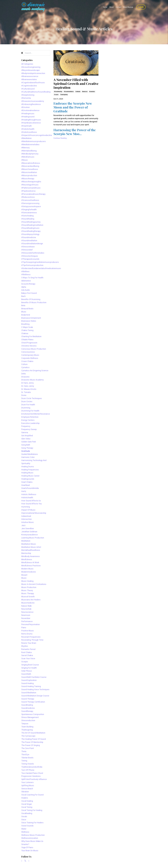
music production (29, 587)
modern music (27, 569)
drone (24, 395)
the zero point (28, 748)
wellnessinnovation (30, 838)
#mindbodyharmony (30, 154)
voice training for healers (32, 823)
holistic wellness (29, 494)
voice (24, 820)
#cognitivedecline (29, 86)
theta (24, 751)
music (24, 578)
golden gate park (29, 442)
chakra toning (27, 330)
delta (23, 374)
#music (25, 160)
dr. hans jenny (28, 386)
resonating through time (32, 640)
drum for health (28, 405)
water (24, 829)
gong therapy (27, 448)
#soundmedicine (29, 237)
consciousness (28, 352)
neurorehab (26, 609)
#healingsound (28, 117)
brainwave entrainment (31, 318)
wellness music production (33, 835)
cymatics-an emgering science (35, 371)
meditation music (29, 544)
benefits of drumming (31, 299)
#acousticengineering (31, 67)
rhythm (25, 646)
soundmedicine (28, 708)
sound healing (27, 683)
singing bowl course (30, 665)
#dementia (26, 98)
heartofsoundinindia (30, 488)
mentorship (26, 553)
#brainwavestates (29, 79)
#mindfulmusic (28, 157)
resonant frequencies (31, 637)
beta (23, 305)
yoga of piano (27, 847)
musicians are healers (31, 600)
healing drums (28, 467)
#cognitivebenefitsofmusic (33, 83)
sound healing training (31, 686)
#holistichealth (28, 129)
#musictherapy (28, 179)
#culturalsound (28, 89)
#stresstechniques (30, 256)
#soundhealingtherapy (31, 231)
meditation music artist (31, 547)
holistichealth (27, 497)
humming (26, 507)
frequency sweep (29, 429)
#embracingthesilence (31, 104)
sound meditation (29, 693)
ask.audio (26, 290)
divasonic (25, 377)
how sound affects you (32, 504)
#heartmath (27, 126)
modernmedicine (29, 572)
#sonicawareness (29, 213)
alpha (24, 287)
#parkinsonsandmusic (31, 188)
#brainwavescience (30, 76)
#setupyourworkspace (31, 206)
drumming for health (30, 411)
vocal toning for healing (32, 810)
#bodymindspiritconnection (33, 73)
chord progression (29, 343)
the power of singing (31, 745)
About (111, 7)
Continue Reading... (60, 138)
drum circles (27, 401)
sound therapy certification (33, 702)
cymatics (25, 367)
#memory (25, 148)
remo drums (27, 634)
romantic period (28, 649)
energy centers (28, 420)
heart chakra (27, 482)
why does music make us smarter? (32, 843)
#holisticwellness (29, 132)
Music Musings (128, 7)
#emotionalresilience (30, 110)
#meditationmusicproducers (34, 141)
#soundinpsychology (30, 234)
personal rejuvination (31, 624)
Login (141, 7)
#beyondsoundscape (30, 70)
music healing (27, 581)
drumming (26, 408)
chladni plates (27, 340)
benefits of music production (34, 302)
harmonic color (28, 457)
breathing (25, 324)
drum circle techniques (32, 398)
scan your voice (28, 658)
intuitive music (28, 522)
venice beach (27, 789)
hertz (24, 491)
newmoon (85, 92)
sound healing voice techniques (35, 689)
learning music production (33, 538)
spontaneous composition (33, 714)
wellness (25, 832)
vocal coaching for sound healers (32, 796)
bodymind (26, 315)
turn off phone (28, 770)
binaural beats (27, 309)
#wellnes (25, 271)
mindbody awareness (31, 556)
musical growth (28, 597)
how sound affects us (31, 501)
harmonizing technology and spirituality (34, 462)
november (92, 92)
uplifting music (28, 785)
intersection (27, 519)
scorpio (56, 95)
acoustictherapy (28, 284)
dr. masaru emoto (29, 389)
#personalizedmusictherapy (33, 194)
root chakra (26, 652)
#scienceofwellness (30, 200)
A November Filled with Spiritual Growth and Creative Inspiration (76, 84)
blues (24, 312)
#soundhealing (58, 92)
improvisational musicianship (34, 513)
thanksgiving (64, 95)
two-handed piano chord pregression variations (32, 775)
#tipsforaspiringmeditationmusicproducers (36, 262)
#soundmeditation (69, 92)
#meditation (26, 138)
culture (24, 364)
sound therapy (28, 699)
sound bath (26, 674)
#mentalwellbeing (29, 151)
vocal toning (27, 807)
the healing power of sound (34, 739)
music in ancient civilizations (34, 584)
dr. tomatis (26, 392)
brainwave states (29, 321)
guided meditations (30, 454)
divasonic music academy (33, 380)
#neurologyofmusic (30, 185)
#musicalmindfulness (31, 163)
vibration (25, 792)
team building (27, 727)
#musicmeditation (29, 172)
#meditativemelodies (30, 144)
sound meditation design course (35, 696)
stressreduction (28, 720)
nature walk (26, 606)
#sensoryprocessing (30, 203)
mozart (24, 575)
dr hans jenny (28, 383)
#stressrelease (28, 247)
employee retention (30, 417)
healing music (27, 473)
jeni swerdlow (28, 528)
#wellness (26, 274)
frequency (26, 426)
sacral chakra (27, 655)
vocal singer (27, 804)
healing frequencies (30, 470)
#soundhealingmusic (30, 228)
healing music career (30, 476)
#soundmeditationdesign (32, 244)
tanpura (25, 724)
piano (24, 628)
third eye (25, 754)
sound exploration (29, 680)
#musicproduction (29, 175)
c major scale (27, 327)
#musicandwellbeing (30, 166)
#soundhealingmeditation (32, 225)
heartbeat (26, 485)
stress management (30, 717)
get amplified (27, 436)
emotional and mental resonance (36, 414)
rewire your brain (29, 643)
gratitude (78, 92)
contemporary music (30, 355)
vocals (24, 816)
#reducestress (28, 197)
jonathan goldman (29, 532)
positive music (28, 631)
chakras (25, 333)
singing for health (29, 668)
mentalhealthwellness (31, 550)
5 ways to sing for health (32, 278)
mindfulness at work (30, 562)
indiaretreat (26, 516)
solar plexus (27, 671)
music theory (27, 590)
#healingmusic (28, 114)
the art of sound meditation (33, 733)
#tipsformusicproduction (32, 265)
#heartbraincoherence (31, 123)
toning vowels (28, 764)
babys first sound (29, 293)
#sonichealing (27, 216)
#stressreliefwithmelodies (33, 253)
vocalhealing (27, 813)
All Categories (27, 64)
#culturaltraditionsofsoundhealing (36, 92)
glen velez (26, 439)
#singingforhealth (29, 210)
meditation (26, 541)
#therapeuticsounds (30, 259)
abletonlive (26, 281)
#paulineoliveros (28, 191)
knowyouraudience (30, 535)
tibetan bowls (27, 758)
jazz (23, 525)
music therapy (28, 593)
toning (24, 761)
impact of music (28, 510)
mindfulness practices (31, 566)
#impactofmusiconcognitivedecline (36, 135)
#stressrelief (27, 250)
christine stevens (29, 346)
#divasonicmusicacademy (33, 101)
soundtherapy (27, 711)
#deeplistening (28, 95)
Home (105, 7)
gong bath (26, 445)
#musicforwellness (30, 169)
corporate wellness (30, 358)
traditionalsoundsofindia (32, 767)
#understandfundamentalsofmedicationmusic (36, 268)
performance (27, 621)
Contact (118, 7)
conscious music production (34, 349)
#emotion (25, 107)
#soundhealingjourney (31, 222)
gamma (25, 432)
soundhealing (27, 705)
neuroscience (27, 612)
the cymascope (28, 736)
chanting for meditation (31, 336)
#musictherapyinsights (31, 182)
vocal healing (27, 801)
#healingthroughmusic (31, 120)
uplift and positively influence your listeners (34, 781)
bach (23, 296)
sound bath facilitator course (34, 677)
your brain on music (30, 851)
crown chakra (27, 361)
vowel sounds (27, 826)
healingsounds (28, 479)
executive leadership (30, 423)
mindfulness (27, 559)
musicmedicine (28, 603)
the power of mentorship (32, 742)
